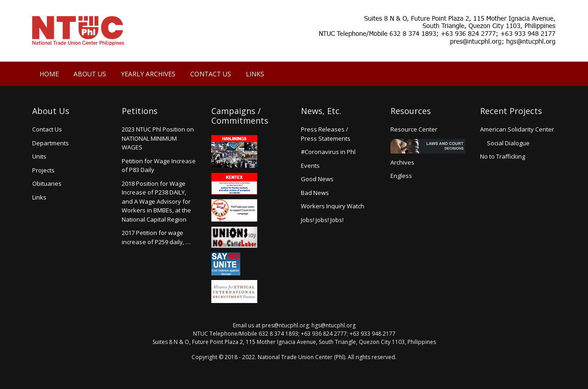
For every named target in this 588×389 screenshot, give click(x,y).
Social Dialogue (508, 143)
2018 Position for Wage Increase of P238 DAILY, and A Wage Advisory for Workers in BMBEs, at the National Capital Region (156, 201)
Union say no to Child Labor (234, 237)
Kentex (234, 184)
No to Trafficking (503, 156)
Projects (43, 170)
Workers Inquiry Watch (333, 206)
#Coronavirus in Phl (328, 152)
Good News (317, 179)
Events (310, 166)
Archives (402, 162)
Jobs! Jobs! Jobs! (322, 220)
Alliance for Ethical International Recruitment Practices (234, 292)
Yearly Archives (148, 74)
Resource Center (414, 129)
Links (255, 74)
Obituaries (47, 183)
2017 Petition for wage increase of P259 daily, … (156, 237)
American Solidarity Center (517, 129)
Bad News (315, 193)
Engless (401, 176)
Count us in (234, 211)
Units (39, 156)
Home (49, 74)
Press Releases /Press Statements (326, 134)
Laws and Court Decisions (428, 146)
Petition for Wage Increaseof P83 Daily (159, 166)
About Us (90, 74)
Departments (51, 143)
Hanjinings (234, 152)
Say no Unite (234, 264)
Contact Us (211, 74)
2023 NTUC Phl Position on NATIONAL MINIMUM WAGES (158, 138)
